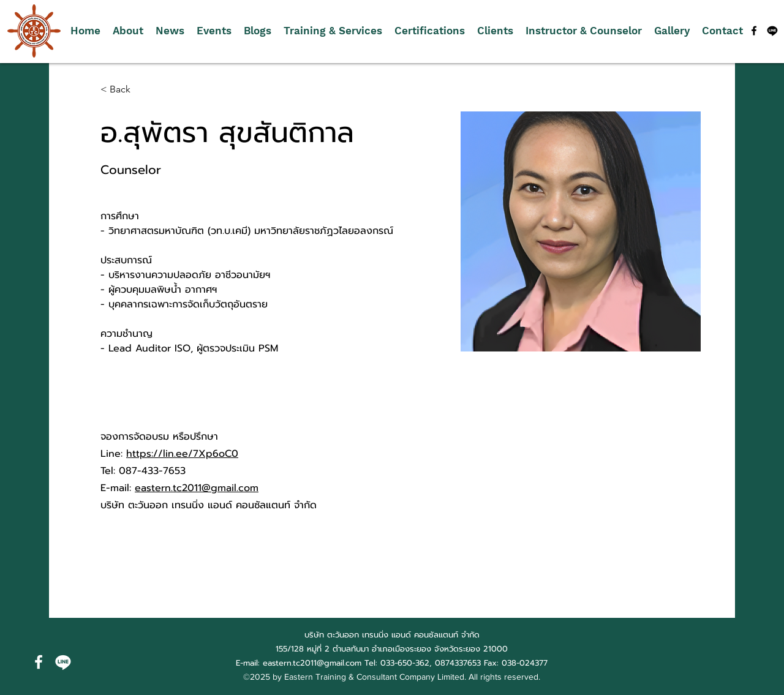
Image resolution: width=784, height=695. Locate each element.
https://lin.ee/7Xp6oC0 (182, 454)
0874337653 (458, 663)
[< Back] (125, 90)
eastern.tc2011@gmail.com (197, 488)
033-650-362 (405, 663)
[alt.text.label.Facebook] (754, 31)
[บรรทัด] (772, 31)
